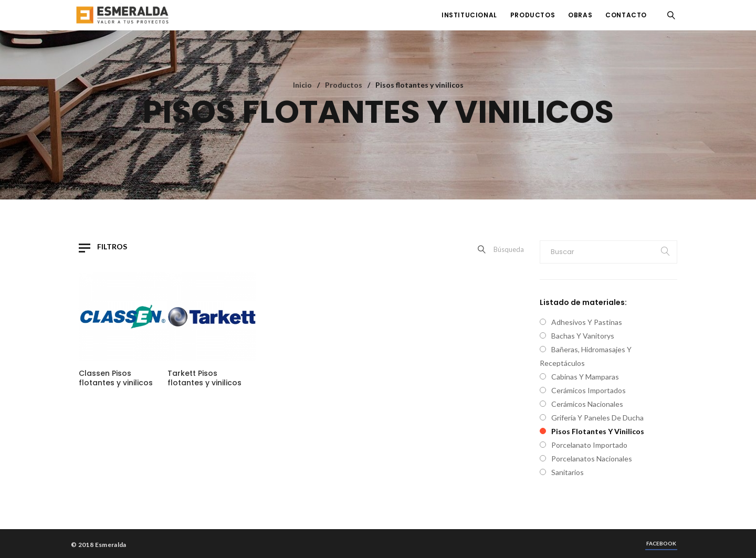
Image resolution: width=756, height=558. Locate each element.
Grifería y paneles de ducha (597, 418)
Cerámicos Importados (589, 390)
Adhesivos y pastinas (587, 322)
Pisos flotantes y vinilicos (598, 431)
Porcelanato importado (589, 445)
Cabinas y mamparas (585, 377)
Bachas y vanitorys (583, 336)
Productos (344, 85)
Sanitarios (568, 472)
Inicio (302, 85)
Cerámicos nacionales (587, 404)
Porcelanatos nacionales (592, 459)
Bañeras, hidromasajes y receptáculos (586, 356)
